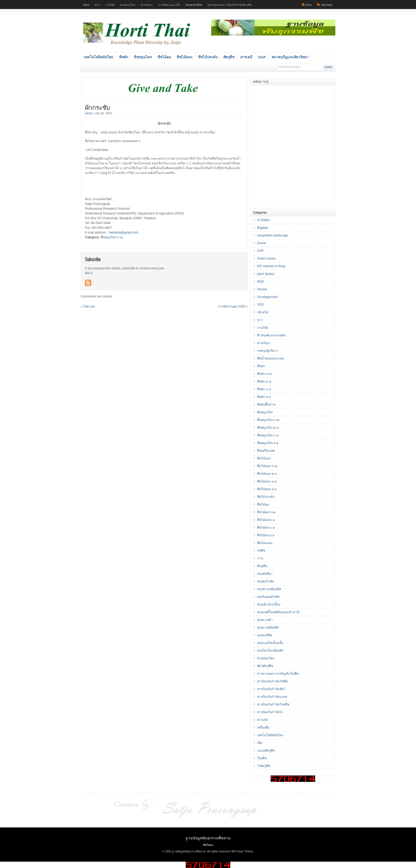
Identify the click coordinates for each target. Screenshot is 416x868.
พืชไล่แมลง (265, 543)
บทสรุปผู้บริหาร (268, 351)
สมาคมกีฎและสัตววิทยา (290, 57)
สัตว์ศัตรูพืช (265, 666)
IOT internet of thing (271, 266)
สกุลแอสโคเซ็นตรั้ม (270, 643)
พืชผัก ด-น (264, 382)
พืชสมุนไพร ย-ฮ (268, 443)
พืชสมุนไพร (143, 57)
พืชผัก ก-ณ (264, 374)
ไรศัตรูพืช (264, 766)
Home (86, 5)
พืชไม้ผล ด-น (266, 520)
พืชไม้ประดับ (208, 57)
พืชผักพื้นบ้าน (266, 405)
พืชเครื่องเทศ (266, 451)
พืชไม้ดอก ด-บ (267, 474)
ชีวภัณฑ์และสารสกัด (271, 335)
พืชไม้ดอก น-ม (267, 481)
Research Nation (194, 5)
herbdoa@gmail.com (124, 233)
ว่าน (260, 558)
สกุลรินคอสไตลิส (268, 597)
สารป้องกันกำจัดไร (270, 712)
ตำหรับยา (147, 5)
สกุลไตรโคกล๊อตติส (270, 651)
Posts (309, 5)
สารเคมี (246, 57)
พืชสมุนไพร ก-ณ (112, 237)
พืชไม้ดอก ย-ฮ (267, 489)
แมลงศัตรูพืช (266, 751)
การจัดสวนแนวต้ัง (169, 5)
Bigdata (263, 228)
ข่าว (97, 5)
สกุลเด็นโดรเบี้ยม (269, 604)
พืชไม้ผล (164, 57)
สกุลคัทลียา (265, 574)
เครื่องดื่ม (263, 727)
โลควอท (89, 306)
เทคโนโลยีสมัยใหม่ (98, 57)
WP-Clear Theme (242, 851)
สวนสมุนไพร (128, 5)
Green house (266, 258)
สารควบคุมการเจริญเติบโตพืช (278, 674)
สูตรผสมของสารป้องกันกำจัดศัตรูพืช (230, 5)
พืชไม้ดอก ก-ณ (267, 466)
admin (89, 113)
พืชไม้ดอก (185, 57)
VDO (261, 305)
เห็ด (260, 743)
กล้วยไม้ (263, 312)
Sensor (262, 289)
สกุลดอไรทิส (265, 581)
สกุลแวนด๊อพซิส (268, 628)
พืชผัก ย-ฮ (264, 397)
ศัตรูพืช (229, 57)
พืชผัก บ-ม (264, 389)
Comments (327, 5)
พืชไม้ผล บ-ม (266, 528)
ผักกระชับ (97, 107)
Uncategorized (267, 297)
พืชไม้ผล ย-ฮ (266, 535)
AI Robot (263, 220)
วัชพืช (261, 551)
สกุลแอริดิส (265, 635)
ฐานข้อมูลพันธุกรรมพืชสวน (208, 838)
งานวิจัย (110, 5)
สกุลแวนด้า (265, 620)
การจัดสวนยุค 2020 (232, 306)
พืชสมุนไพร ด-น (268, 428)
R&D (260, 282)
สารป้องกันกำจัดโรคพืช (273, 704)
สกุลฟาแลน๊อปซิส (269, 589)
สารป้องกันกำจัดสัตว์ (271, 689)
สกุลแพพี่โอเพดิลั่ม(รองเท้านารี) (278, 612)
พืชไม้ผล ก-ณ (266, 512)
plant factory (266, 274)
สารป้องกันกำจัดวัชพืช (272, 681)
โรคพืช (262, 758)
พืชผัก (124, 57)
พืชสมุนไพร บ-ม (268, 435)
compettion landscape (273, 235)
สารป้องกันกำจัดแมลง (272, 697)
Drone (261, 243)
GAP (262, 57)
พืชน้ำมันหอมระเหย (270, 358)
